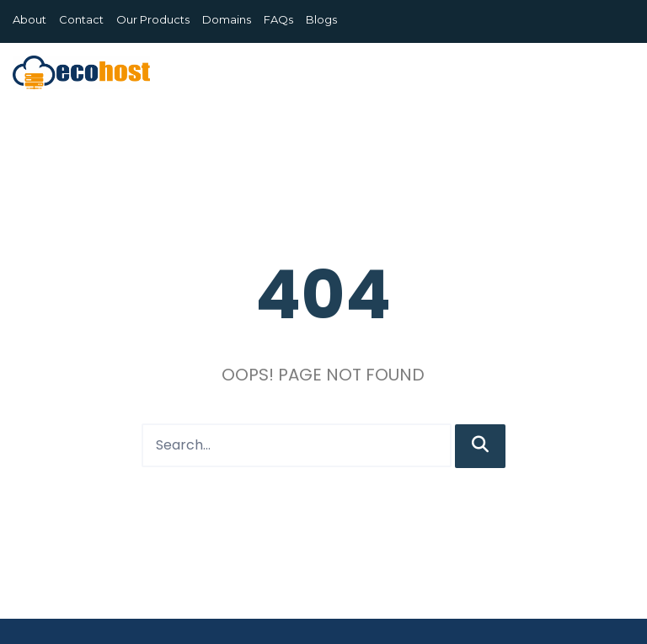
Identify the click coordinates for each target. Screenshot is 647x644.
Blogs (321, 19)
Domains (227, 19)
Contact (81, 19)
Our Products (153, 19)
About (29, 19)
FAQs (278, 19)
